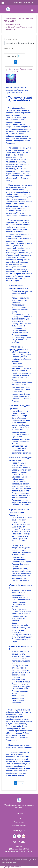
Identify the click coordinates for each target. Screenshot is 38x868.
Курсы (17, 25)
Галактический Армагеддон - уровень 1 (20, 70)
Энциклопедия (19, 822)
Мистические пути (19, 825)
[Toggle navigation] (34, 9)
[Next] (22, 62)
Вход (34, 2)
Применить (11, 56)
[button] (19, 56)
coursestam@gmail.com (24, 851)
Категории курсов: (10, 39)
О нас (19, 818)
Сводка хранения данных (11, 867)
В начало (9, 25)
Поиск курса (8, 48)
